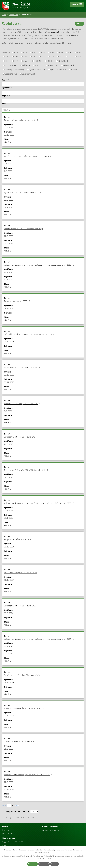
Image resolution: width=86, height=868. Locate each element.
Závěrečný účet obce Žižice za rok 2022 (22, 741)
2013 (61, 52)
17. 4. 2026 (9, 207)
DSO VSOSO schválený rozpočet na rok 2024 (25, 708)
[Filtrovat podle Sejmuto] (43, 101)
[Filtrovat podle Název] (43, 84)
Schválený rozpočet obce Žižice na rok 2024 (24, 675)
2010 (34, 52)
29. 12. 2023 (9, 682)
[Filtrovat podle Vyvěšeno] (43, 93)
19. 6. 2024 (9, 613)
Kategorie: (6, 52)
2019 (34, 57)
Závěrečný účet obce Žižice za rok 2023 (20, 606)
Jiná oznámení (11, 65)
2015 (79, 52)
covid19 (26, 61)
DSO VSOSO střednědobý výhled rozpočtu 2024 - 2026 (29, 775)
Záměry (74, 70)
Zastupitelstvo (11, 74)
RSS (79, 24)
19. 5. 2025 (9, 477)
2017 (16, 57)
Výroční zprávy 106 (58, 70)
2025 (7, 61)
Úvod (4, 15)
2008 (16, 52)
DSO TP (50, 61)
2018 (25, 57)
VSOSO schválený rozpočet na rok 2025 (23, 573)
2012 (52, 52)
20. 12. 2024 (9, 547)
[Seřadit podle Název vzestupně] (9, 79)
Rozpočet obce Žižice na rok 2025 (20, 539)
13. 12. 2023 (9, 716)
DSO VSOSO (63, 61)
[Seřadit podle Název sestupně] (9, 80)
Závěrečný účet (28, 74)
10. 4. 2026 (9, 127)
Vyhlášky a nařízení (37, 70)
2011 (43, 52)
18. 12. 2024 (9, 580)
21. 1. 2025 (9, 511)
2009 (25, 52)
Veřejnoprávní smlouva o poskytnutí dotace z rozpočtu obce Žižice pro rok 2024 (40, 639)
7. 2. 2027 (8, 654)
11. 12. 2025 (9, 375)
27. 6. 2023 (9, 782)
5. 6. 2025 (8, 411)
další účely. (48, 852)
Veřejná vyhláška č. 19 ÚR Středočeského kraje (25, 229)
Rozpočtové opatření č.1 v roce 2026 (21, 120)
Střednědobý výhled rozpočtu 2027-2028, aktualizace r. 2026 (31, 334)
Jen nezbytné (44, 864)
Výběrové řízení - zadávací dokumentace (23, 192)
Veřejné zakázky (70, 65)
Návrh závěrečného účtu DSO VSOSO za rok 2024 (26, 470)
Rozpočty (39, 65)
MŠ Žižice (26, 65)
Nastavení (55, 864)
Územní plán (53, 65)
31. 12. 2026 (9, 135)
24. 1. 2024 (9, 646)
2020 (43, 57)
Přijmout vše (33, 864)
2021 (52, 57)
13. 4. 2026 (9, 243)
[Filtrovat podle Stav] (43, 110)
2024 (79, 57)
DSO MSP (38, 61)
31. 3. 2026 (9, 200)
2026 (16, 61)
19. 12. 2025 (9, 308)
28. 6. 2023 (9, 749)
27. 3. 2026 (9, 236)
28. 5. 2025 (9, 444)
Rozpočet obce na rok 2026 (18, 301)
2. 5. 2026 (8, 171)
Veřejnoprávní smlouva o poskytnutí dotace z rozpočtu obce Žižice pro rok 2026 (40, 265)
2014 (70, 52)
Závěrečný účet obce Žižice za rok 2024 (22, 437)
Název (5, 80)
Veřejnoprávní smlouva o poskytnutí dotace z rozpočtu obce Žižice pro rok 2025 (40, 503)
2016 (7, 57)
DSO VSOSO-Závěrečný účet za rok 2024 (23, 404)
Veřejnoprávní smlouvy (15, 70)
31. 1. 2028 (9, 518)
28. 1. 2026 (9, 272)
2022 (61, 57)
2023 (70, 57)
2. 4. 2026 (8, 164)
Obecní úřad (13, 15)
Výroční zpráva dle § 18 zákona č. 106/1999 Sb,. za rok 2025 (31, 156)
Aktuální (8, 142)
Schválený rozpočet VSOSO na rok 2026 (23, 367)
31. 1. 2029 (9, 280)
